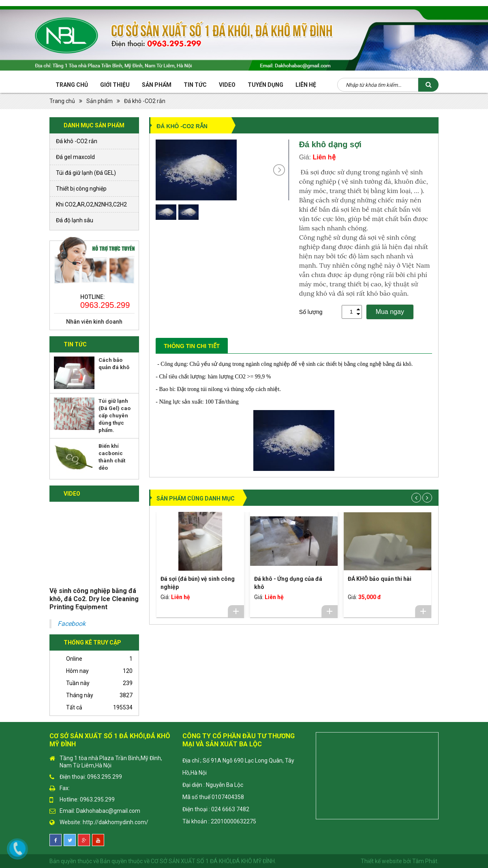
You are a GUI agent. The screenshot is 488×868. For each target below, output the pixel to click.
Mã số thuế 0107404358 (213, 797)
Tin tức (195, 85)
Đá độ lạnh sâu (75, 220)
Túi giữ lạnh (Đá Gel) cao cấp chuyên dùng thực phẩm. (115, 416)
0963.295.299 (104, 305)
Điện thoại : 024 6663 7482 (216, 809)
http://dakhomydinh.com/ (116, 822)
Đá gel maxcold (75, 157)
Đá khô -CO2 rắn (145, 101)
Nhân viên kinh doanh (94, 322)
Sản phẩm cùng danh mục (196, 498)
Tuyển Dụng (265, 85)
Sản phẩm (157, 85)
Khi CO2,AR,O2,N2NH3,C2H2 (91, 204)
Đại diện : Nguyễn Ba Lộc (213, 785)
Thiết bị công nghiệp (81, 189)
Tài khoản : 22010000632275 (219, 821)
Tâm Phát (425, 861)
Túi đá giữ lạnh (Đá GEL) (86, 173)
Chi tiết (236, 611)
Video (227, 85)
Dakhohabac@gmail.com (108, 811)
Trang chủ (72, 85)
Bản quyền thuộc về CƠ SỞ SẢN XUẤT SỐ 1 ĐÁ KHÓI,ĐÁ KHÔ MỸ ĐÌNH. (188, 861)
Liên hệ (306, 85)
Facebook (72, 624)
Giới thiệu (115, 85)
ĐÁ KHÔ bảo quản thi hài (380, 579)
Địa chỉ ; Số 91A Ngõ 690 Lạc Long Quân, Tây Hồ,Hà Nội (238, 767)
